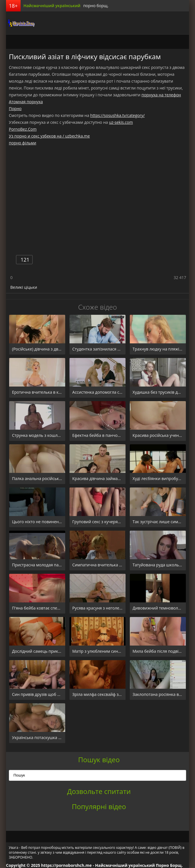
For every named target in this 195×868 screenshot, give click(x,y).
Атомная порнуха (26, 102)
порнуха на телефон (161, 95)
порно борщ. (96, 6)
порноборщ (20, 23)
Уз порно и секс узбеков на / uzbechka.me (49, 136)
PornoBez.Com (23, 129)
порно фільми (23, 143)
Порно (15, 108)
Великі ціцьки (24, 287)
